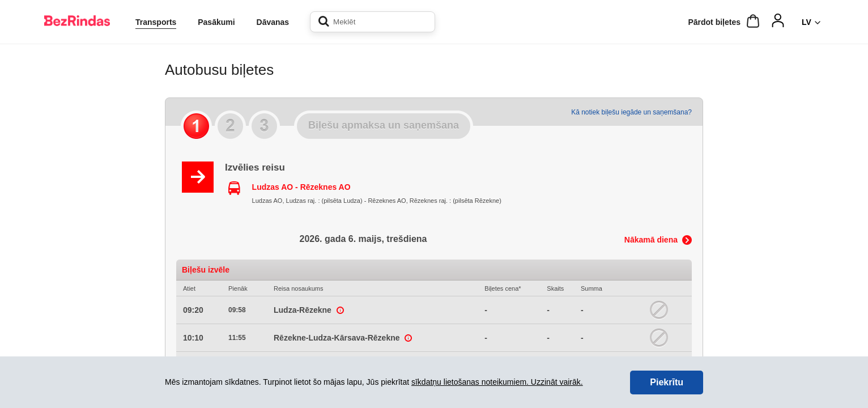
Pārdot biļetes (714, 22)
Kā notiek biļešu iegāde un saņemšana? (631, 112)
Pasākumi (216, 22)
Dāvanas (273, 22)
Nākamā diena (651, 240)
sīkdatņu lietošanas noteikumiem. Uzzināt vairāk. (497, 382)
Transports (156, 22)
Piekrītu (667, 382)
